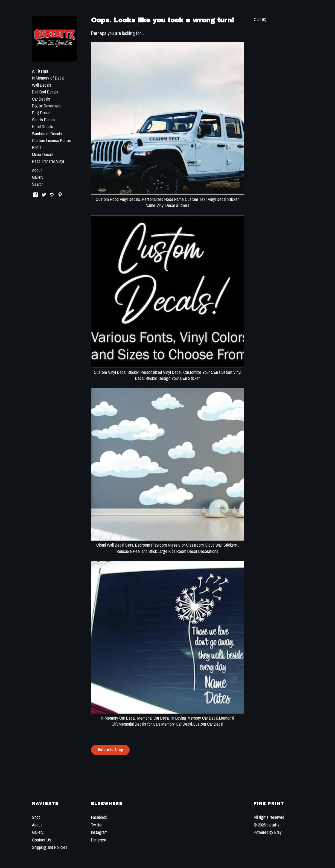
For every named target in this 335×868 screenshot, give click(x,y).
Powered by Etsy (268, 832)
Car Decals (41, 99)
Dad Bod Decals (45, 92)
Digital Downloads (47, 106)
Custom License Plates (51, 140)
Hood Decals (43, 127)
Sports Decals (44, 120)
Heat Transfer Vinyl (48, 161)
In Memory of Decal (48, 78)
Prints (37, 147)
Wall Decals (42, 85)
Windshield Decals (47, 134)
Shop (36, 817)
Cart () (260, 19)
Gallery (38, 177)
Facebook (99, 817)
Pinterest (99, 840)
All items (40, 71)
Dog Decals (42, 113)
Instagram (99, 832)
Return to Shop (110, 750)
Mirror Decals (43, 154)
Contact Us (41, 840)
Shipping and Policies (50, 847)
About (37, 170)
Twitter (97, 825)
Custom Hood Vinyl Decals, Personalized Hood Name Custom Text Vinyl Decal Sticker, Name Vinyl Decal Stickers (167, 199)
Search (38, 184)
